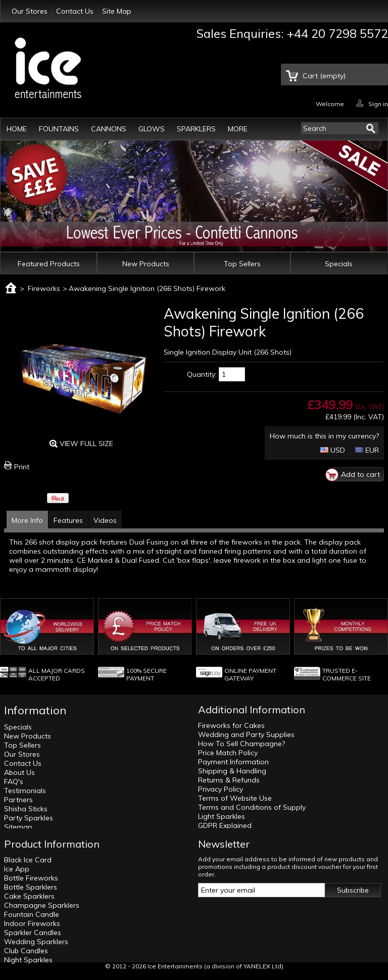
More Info (27, 520)
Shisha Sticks (26, 809)
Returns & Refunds (229, 780)
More (238, 129)
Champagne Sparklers (42, 905)
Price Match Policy (228, 753)
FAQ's (14, 781)
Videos (105, 520)
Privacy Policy (221, 789)
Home (17, 129)
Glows (152, 129)
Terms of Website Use (235, 798)
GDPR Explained (225, 825)
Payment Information (233, 762)
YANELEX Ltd (262, 966)
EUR (367, 450)
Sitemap (18, 827)
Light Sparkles (222, 816)
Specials (339, 264)
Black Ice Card (28, 860)
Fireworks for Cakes (231, 725)
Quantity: (202, 374)
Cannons (109, 129)
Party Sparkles (29, 818)
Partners (18, 800)
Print (22, 467)
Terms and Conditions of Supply (252, 807)
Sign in (378, 103)
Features (68, 520)
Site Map (117, 11)
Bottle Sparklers (31, 887)
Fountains (59, 129)
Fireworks (44, 288)
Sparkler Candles (33, 933)
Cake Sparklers (29, 896)
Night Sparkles (28, 960)
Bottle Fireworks (31, 878)
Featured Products (49, 264)
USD (333, 450)
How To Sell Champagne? (241, 744)
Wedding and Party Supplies (246, 734)
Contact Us (75, 11)
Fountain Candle (32, 914)
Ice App (17, 869)
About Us (19, 772)
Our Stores (30, 11)
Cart (324, 76)
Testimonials (25, 791)
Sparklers (196, 129)
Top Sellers (242, 264)
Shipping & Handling (232, 771)
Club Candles (26, 951)
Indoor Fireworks (32, 923)
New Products (146, 264)
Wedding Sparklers (36, 942)
